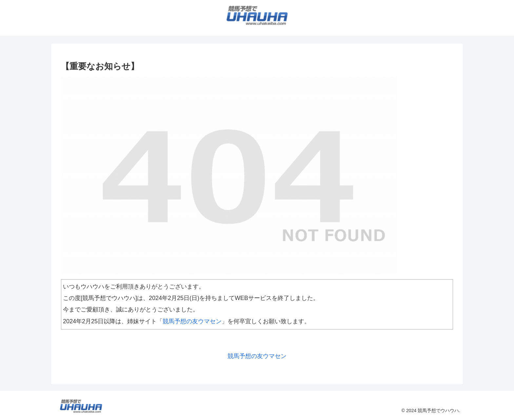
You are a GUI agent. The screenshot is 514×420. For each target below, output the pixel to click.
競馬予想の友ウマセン (192, 321)
